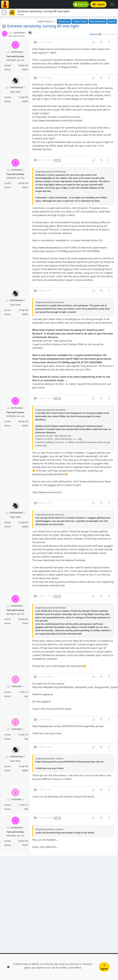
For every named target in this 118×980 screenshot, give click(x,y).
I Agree (104, 967)
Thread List (64, 21)
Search (112, 21)
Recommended (98, 21)
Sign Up (81, 4)
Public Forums (45, 21)
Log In (99, 4)
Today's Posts (80, 21)
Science (94, 34)
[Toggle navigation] (112, 4)
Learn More (75, 968)
